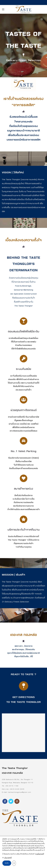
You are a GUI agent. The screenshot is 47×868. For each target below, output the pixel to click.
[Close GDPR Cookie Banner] (14, 863)
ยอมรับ (7, 863)
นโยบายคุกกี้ (8, 858)
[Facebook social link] (5, 801)
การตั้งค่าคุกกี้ (40, 854)
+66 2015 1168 (12, 786)
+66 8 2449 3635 (17, 789)
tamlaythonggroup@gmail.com (19, 792)
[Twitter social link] (11, 801)
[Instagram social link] (17, 801)
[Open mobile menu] (3, 9)
